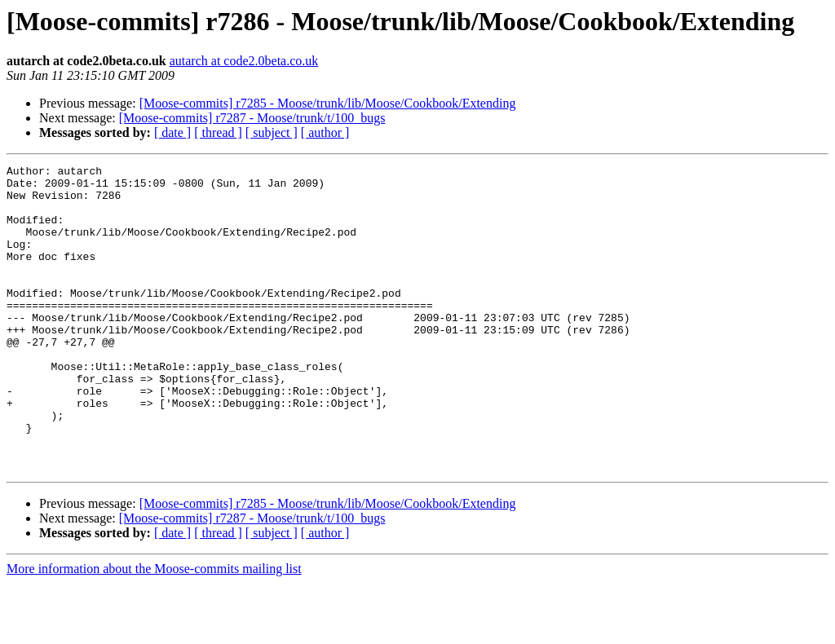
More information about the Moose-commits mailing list (154, 630)
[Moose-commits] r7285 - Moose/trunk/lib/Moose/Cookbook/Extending (328, 103)
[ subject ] (272, 132)
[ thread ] (218, 132)
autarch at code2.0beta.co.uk (244, 61)
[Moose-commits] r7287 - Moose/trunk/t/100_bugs (252, 118)
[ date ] (172, 132)
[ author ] (325, 132)
